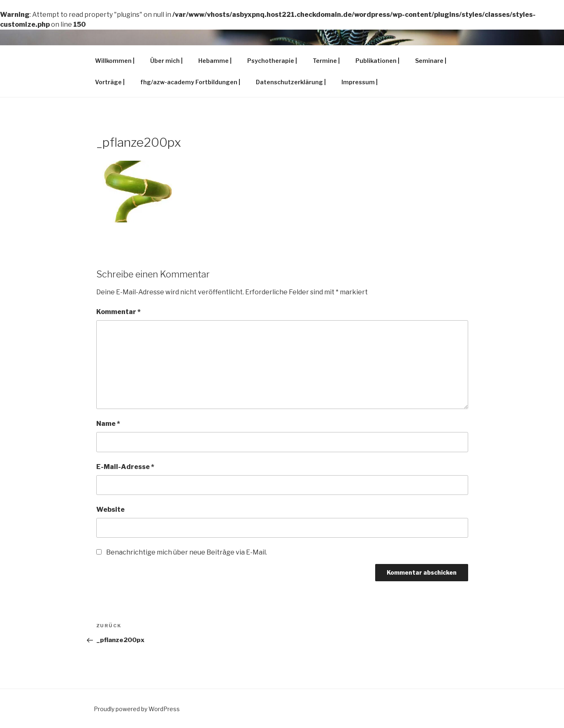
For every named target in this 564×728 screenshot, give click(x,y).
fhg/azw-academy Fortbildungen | (190, 82)
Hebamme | (215, 61)
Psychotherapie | (272, 61)
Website (110, 510)
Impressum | (360, 82)
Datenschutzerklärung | (291, 82)
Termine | (326, 61)
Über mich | (166, 61)
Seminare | (431, 61)
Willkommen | (115, 61)
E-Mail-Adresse (125, 467)
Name (108, 424)
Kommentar (118, 312)
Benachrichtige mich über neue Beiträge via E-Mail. (187, 552)
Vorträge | (110, 82)
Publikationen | (377, 61)
